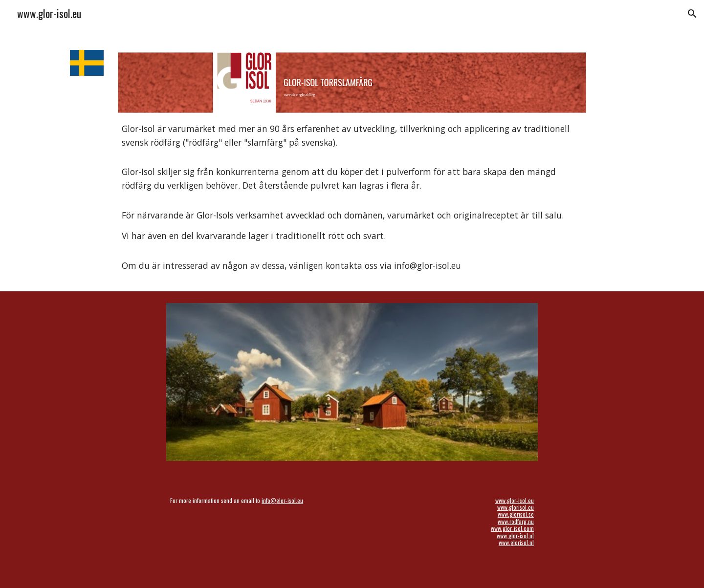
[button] (692, 14)
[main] (352, 197)
